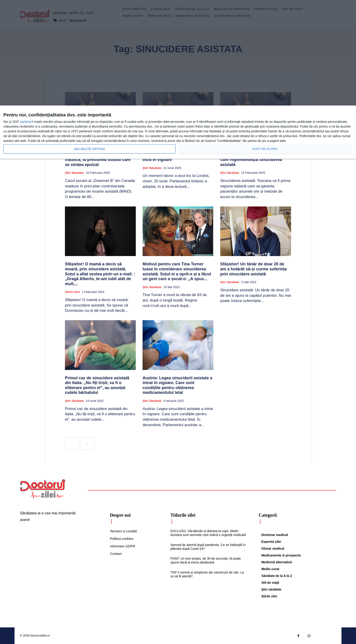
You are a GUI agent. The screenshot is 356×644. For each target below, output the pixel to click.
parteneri (26, 122)
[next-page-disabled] (87, 443)
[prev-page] (72, 443)
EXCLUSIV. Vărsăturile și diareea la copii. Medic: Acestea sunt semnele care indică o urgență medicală (208, 533)
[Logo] (43, 489)
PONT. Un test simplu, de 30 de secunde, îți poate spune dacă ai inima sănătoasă (206, 560)
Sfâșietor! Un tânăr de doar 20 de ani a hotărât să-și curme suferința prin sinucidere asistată (253, 269)
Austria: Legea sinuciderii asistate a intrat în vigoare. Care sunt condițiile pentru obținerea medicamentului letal (177, 385)
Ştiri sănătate (74, 173)
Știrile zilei (72, 292)
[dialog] (178, 132)
